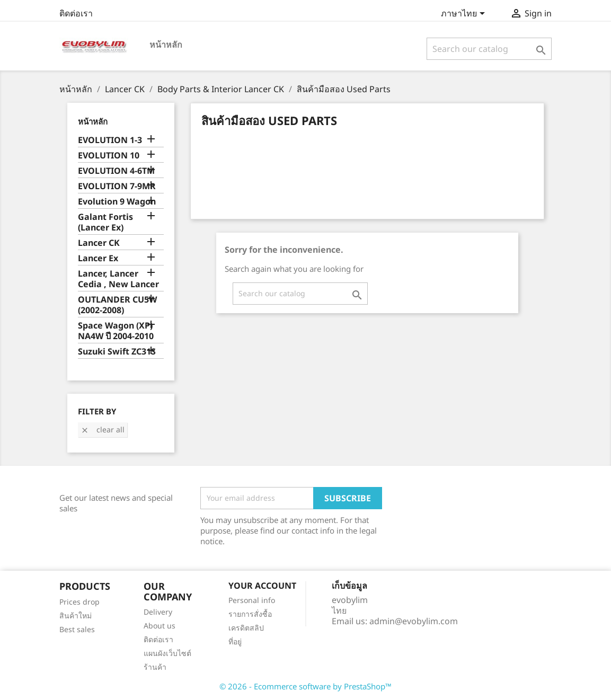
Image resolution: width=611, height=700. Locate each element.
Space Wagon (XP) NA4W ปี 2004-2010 (116, 331)
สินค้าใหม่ (76, 615)
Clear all (103, 429)
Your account (262, 586)
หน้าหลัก (166, 45)
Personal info (252, 600)
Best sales (77, 629)
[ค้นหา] (489, 49)
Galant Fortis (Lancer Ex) (105, 222)
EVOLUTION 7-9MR (117, 186)
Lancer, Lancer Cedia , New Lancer (118, 279)
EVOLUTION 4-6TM (116, 171)
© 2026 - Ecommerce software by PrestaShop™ (305, 686)
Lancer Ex (98, 258)
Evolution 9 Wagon (117, 202)
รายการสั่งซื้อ (250, 614)
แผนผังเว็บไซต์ (167, 653)
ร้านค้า (155, 667)
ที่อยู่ (235, 641)
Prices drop (79, 602)
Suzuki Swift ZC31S (117, 352)
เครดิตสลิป (246, 628)
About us (160, 626)
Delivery (158, 612)
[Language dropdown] (465, 14)
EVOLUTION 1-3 (110, 140)
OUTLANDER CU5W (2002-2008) (117, 305)
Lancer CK (99, 243)
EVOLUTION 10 (109, 156)
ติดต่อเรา (76, 13)
